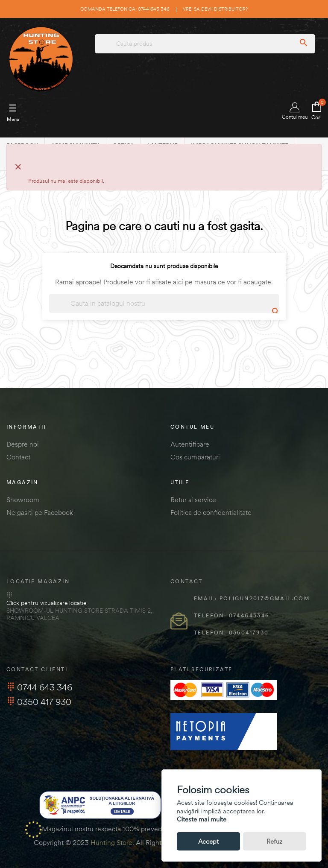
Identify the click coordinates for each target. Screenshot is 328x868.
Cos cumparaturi (195, 457)
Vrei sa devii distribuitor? (215, 9)
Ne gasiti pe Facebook (40, 512)
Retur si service (193, 500)
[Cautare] (164, 303)
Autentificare (190, 444)
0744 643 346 (39, 687)
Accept (208, 841)
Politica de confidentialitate (211, 512)
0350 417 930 (39, 702)
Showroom (23, 500)
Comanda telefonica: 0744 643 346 (125, 9)
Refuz (274, 841)
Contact (18, 457)
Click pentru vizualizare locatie (46, 603)
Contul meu (295, 111)
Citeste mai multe (202, 819)
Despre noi (23, 444)
